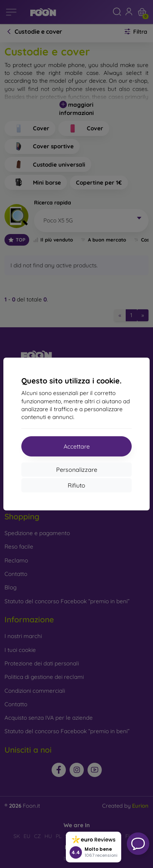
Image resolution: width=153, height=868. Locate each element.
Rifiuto (76, 485)
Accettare (77, 446)
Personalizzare (77, 470)
